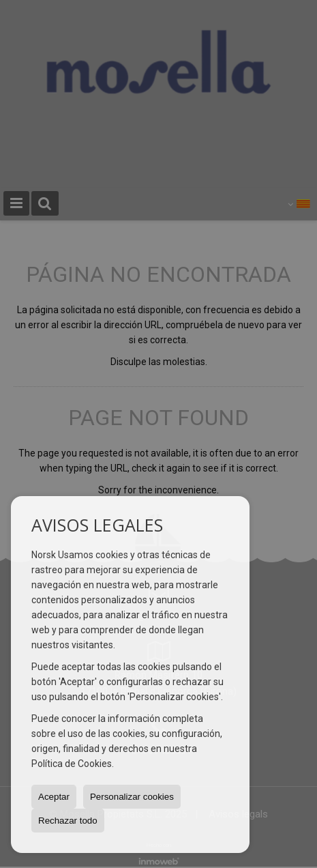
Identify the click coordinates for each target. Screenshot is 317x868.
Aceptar (54, 797)
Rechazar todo (68, 821)
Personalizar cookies (132, 797)
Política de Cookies (72, 764)
